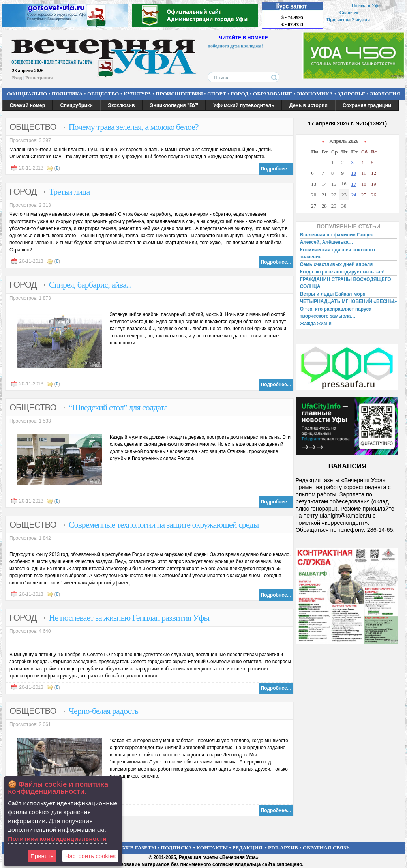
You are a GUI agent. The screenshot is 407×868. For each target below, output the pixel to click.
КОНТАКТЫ (212, 848)
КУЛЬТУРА (137, 94)
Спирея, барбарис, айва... (90, 285)
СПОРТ (217, 94)
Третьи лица (69, 192)
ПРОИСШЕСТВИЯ (179, 94)
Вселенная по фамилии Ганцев (337, 235)
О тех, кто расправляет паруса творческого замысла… (336, 312)
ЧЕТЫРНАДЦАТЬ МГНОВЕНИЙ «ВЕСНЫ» (349, 301)
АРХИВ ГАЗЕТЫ (136, 848)
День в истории (309, 105)
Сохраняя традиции (367, 105)
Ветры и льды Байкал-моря (333, 294)
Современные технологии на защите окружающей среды (164, 525)
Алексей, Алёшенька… (327, 242)
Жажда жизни (316, 324)
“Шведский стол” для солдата (118, 407)
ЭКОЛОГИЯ (385, 94)
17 (354, 184)
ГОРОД (239, 94)
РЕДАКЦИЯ (247, 848)
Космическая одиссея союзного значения (338, 253)
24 (354, 195)
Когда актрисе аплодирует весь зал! (342, 272)
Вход (17, 78)
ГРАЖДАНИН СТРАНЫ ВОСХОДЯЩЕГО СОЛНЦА (346, 283)
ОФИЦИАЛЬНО (27, 94)
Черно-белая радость (103, 711)
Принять (42, 856)
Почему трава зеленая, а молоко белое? (134, 127)
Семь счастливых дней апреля (337, 264)
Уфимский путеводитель (244, 105)
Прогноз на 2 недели (348, 20)
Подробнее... (276, 169)
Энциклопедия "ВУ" (174, 105)
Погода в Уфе (366, 6)
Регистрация (39, 78)
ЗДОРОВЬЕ (352, 94)
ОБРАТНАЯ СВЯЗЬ (326, 848)
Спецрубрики (76, 105)
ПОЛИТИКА (67, 94)
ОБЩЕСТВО (103, 94)
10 (354, 173)
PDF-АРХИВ (283, 848)
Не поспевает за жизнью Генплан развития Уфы (129, 618)
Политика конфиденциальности (57, 838)
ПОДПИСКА (176, 848)
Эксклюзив (121, 105)
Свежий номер (28, 105)
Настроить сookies (90, 856)
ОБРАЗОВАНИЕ (273, 94)
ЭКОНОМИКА (315, 94)
